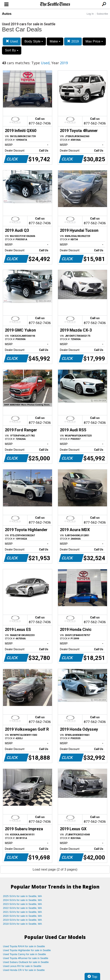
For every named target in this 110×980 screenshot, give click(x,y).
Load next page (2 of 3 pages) (55, 869)
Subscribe (102, 14)
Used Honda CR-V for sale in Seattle (24, 970)
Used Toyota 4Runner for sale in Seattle (26, 958)
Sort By (12, 50)
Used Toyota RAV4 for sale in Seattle (24, 946)
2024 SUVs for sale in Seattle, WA (22, 900)
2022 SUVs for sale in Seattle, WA (22, 908)
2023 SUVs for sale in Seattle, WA (22, 904)
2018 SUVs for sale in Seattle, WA (22, 924)
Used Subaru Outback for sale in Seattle (26, 962)
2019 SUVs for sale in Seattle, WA (22, 920)
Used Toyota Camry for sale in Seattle (24, 954)
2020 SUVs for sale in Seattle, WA (22, 916)
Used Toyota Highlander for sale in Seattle (27, 950)
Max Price (94, 41)
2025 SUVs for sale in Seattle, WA (22, 896)
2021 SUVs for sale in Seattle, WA (22, 912)
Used (12, 41)
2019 (73, 41)
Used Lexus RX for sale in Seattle (22, 966)
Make (55, 41)
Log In (90, 14)
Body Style (34, 41)
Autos (7, 14)
